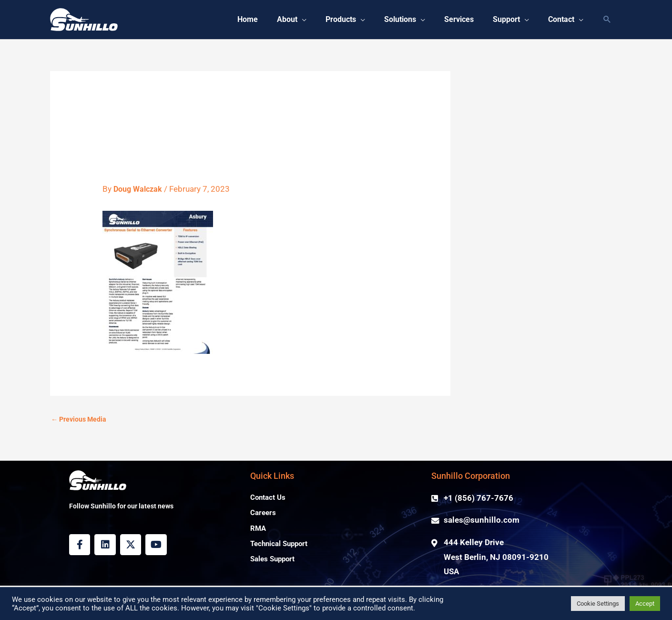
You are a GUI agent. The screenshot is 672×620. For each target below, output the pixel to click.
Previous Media (81, 420)
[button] (276, 20)
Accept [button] (645, 604)
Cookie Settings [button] (598, 604)
